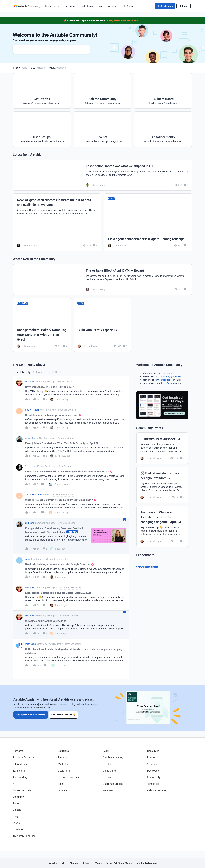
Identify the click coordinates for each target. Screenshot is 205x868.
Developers (153, 771)
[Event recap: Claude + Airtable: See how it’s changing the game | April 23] (162, 526)
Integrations (20, 764)
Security (53, 863)
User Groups (70, 6)
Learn (106, 751)
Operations (64, 771)
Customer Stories (113, 784)
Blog (15, 816)
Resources (153, 751)
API (63, 863)
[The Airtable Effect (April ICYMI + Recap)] (102, 279)
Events (101, 6)
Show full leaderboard (149, 567)
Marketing (64, 764)
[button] (165, 6)
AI (14, 784)
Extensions (19, 771)
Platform (18, 751)
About (16, 803)
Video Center (110, 771)
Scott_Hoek (31, 466)
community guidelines (170, 376)
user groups (164, 380)
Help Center (127, 6)
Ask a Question (168, 383)
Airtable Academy (113, 757)
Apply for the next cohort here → (124, 21)
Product (62, 757)
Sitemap (74, 863)
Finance (62, 790)
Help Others (54, 372)
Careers (17, 810)
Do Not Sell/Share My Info (119, 863)
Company (18, 797)
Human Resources (68, 777)
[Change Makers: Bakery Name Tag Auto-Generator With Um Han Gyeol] (42, 325)
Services (152, 764)
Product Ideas (87, 6)
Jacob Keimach (33, 494)
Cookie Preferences (147, 863)
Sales (61, 784)
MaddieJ (30, 382)
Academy (113, 6)
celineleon (30, 559)
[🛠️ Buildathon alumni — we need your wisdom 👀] (162, 485)
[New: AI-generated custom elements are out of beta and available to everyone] (57, 222)
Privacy (87, 863)
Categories (39, 372)
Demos (107, 777)
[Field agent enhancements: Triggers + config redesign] (148, 222)
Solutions (63, 751)
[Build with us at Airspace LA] (103, 325)
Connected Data (22, 790)
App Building (20, 777)
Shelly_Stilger (32, 410)
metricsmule (31, 644)
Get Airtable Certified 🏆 (64, 714)
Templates (153, 784)
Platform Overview (23, 757)
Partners (152, 757)
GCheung (30, 523)
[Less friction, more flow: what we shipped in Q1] (102, 175)
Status (17, 823)
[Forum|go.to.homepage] (27, 6)
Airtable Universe (157, 790)
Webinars (108, 790)
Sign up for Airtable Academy (31, 714)
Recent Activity (22, 372)
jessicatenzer (32, 438)
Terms (98, 863)
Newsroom (19, 829)
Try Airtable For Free (24, 836)
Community (154, 777)
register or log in (164, 373)
